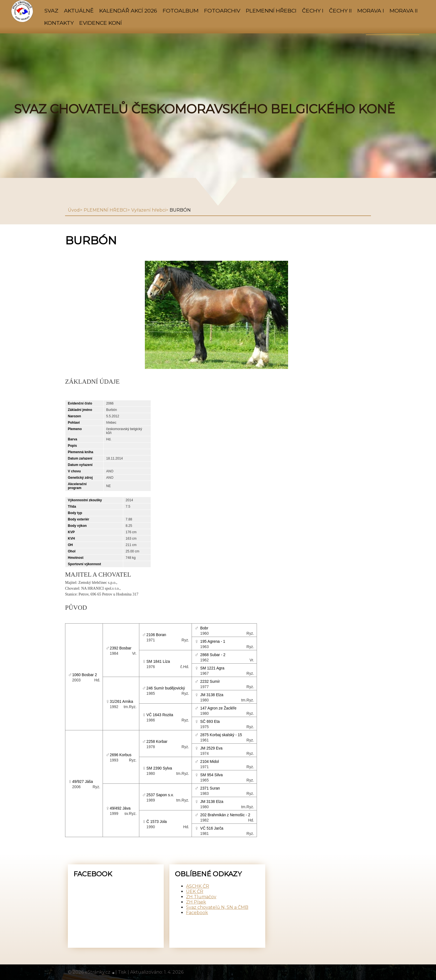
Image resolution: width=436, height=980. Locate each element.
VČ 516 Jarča (212, 828)
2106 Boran (156, 635)
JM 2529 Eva (211, 748)
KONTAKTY (59, 23)
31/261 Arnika (122, 702)
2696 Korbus (121, 755)
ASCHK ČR (198, 886)
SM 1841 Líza (158, 662)
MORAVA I (371, 11)
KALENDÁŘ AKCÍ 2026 (128, 11)
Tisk (122, 972)
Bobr (204, 628)
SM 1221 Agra (212, 668)
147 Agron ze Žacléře (218, 708)
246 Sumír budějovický (166, 688)
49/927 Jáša (82, 782)
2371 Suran (210, 788)
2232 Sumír (210, 682)
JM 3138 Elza (212, 695)
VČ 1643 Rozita (160, 715)
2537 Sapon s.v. (160, 795)
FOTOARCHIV (222, 11)
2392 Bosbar (121, 648)
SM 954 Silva (211, 775)
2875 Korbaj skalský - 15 (221, 735)
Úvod (74, 210)
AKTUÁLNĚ (79, 11)
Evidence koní (101, 23)
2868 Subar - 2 (213, 655)
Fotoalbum (181, 11)
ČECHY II (340, 11)
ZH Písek (196, 902)
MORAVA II (404, 11)
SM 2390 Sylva (159, 768)
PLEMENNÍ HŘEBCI (271, 11)
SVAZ (51, 11)
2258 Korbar (157, 742)
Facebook (197, 913)
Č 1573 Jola (157, 822)
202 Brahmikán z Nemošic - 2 (225, 815)
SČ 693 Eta (210, 722)
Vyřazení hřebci (148, 210)
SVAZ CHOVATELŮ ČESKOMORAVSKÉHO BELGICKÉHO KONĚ (205, 109)
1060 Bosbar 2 (84, 675)
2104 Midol (210, 762)
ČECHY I (313, 11)
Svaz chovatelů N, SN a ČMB (217, 907)
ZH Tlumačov (201, 897)
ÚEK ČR (195, 891)
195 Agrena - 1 (213, 642)
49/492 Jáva (120, 808)
